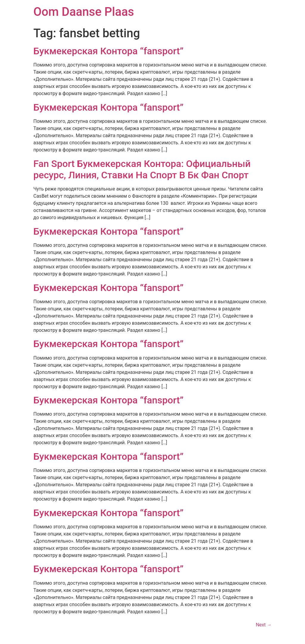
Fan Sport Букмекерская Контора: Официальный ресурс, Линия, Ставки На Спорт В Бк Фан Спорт (142, 169)
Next (264, 625)
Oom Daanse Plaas (84, 12)
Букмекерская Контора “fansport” (108, 51)
